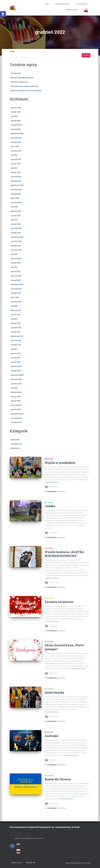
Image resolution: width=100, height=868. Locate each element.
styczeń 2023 (16, 271)
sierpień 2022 (16, 293)
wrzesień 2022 (16, 289)
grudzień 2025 (16, 125)
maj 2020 (14, 388)
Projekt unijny (16, 73)
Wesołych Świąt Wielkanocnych (22, 78)
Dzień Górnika (54, 693)
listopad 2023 (16, 233)
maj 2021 (14, 349)
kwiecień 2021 (16, 354)
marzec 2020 (16, 397)
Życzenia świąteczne (59, 602)
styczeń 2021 (16, 362)
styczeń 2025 (16, 172)
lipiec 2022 (15, 297)
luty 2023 (14, 267)
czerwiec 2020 (16, 384)
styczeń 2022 (16, 323)
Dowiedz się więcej (52, 482)
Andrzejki (52, 736)
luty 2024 (14, 220)
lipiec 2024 (15, 198)
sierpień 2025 (16, 142)
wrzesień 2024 (16, 190)
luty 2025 (14, 168)
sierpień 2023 (16, 246)
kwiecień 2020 (16, 392)
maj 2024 (14, 207)
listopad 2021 (16, 332)
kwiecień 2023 (16, 259)
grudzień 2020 (16, 366)
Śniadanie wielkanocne (19, 82)
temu (62, 491)
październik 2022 (17, 284)
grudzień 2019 (16, 405)
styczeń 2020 (16, 401)
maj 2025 (14, 155)
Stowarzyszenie (72, 10)
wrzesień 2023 (16, 241)
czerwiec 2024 (16, 203)
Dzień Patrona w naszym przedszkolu (25, 86)
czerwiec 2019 (16, 422)
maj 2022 (14, 306)
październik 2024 (17, 185)
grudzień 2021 (16, 328)
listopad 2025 (16, 129)
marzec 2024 (16, 216)
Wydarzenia (15, 448)
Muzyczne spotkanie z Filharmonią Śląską (26, 90)
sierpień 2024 (16, 194)
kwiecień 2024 (16, 211)
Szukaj (12, 51)
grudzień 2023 (16, 228)
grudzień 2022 (16, 276)
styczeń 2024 (16, 224)
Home (47, 4)
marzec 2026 (16, 112)
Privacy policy (17, 863)
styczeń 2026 (16, 121)
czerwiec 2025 (16, 151)
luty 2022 (14, 319)
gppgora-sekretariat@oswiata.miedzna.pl (29, 838)
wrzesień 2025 (16, 138)
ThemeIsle (87, 863)
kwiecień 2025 (16, 159)
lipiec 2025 (15, 146)
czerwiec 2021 (16, 345)
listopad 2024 (16, 181)
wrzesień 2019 (16, 418)
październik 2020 (17, 375)
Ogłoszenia (15, 440)
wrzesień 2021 (16, 341)
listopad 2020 (16, 371)
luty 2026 (14, 116)
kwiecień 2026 (16, 108)
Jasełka (50, 506)
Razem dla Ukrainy (58, 779)
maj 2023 (14, 254)
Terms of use (30, 863)
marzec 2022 (16, 315)
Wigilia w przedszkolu (60, 463)
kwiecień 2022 (16, 310)
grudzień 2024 (16, 177)
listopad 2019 (16, 409)
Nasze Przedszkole (63, 4)
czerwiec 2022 (16, 302)
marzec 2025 (16, 164)
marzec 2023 (16, 263)
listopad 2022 (16, 280)
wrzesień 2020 (16, 379)
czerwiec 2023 (16, 250)
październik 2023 (17, 237)
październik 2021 (17, 336)
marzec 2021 (16, 358)
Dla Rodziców (82, 4)
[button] (3, 14)
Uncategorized (16, 444)
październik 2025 (17, 134)
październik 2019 (17, 414)
